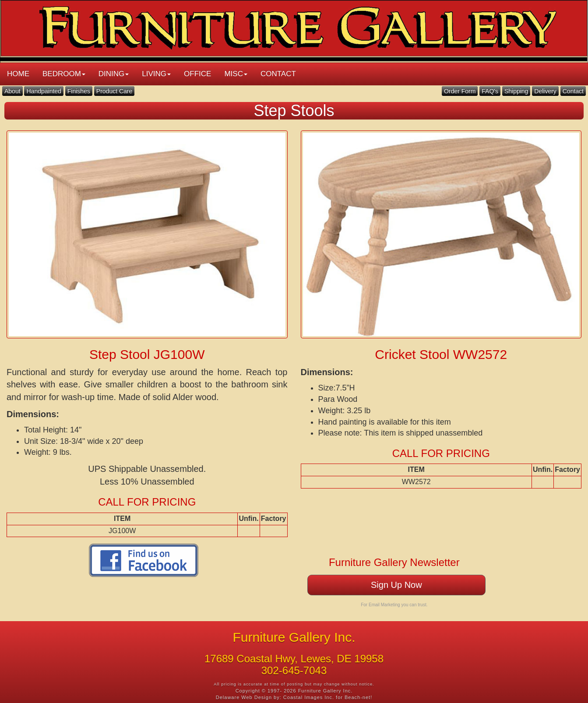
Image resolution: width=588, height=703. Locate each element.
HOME (18, 74)
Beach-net (357, 697)
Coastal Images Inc (308, 697)
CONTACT (278, 74)
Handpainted (44, 91)
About (12, 91)
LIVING (156, 74)
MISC (236, 74)
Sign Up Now (396, 585)
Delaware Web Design (244, 697)
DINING (114, 74)
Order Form (460, 91)
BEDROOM (64, 74)
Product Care (114, 91)
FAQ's (490, 91)
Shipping (516, 91)
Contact (573, 91)
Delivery (545, 91)
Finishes (79, 91)
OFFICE (197, 74)
